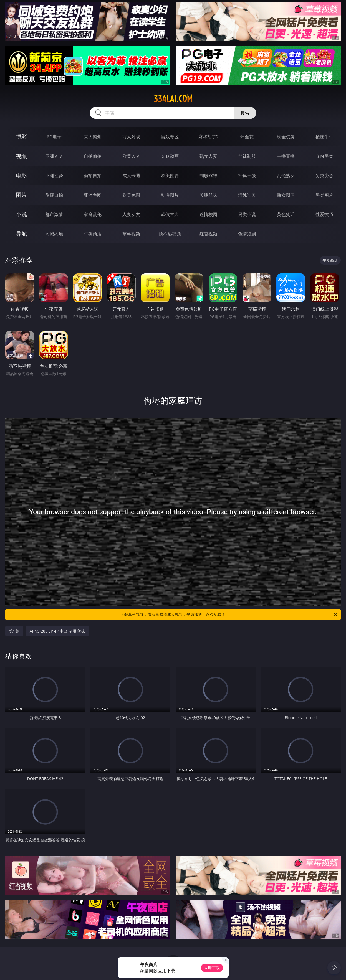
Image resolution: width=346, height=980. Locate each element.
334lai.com (173, 99)
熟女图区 (286, 195)
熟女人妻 (208, 156)
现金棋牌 (286, 137)
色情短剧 (247, 234)
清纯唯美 (247, 195)
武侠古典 (170, 214)
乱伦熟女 (286, 176)
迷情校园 (208, 214)
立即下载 (212, 968)
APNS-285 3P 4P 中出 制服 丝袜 (57, 631)
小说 (21, 214)
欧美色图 (131, 195)
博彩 (21, 137)
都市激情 (54, 214)
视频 (21, 156)
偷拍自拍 (93, 176)
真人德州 (93, 137)
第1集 (14, 631)
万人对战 (131, 137)
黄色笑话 (286, 214)
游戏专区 (170, 137)
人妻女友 (131, 214)
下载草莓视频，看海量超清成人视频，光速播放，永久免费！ (229, 615)
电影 (21, 175)
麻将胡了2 (209, 137)
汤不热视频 (170, 234)
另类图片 (324, 195)
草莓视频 (131, 234)
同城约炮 (54, 234)
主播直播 (286, 156)
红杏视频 (208, 234)
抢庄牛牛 (324, 137)
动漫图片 (170, 195)
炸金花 (247, 137)
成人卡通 (131, 176)
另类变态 (324, 176)
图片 (21, 195)
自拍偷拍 (93, 156)
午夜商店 (93, 234)
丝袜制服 (247, 156)
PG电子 (54, 137)
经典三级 (247, 176)
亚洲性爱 (54, 176)
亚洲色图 (93, 195)
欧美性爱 (170, 176)
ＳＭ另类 (324, 156)
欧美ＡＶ (131, 156)
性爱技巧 (324, 214)
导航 (21, 234)
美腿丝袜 (208, 195)
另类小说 (247, 214)
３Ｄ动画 (170, 156)
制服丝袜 (208, 176)
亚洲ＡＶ (54, 156)
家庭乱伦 (93, 214)
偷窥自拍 (54, 195)
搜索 (245, 113)
